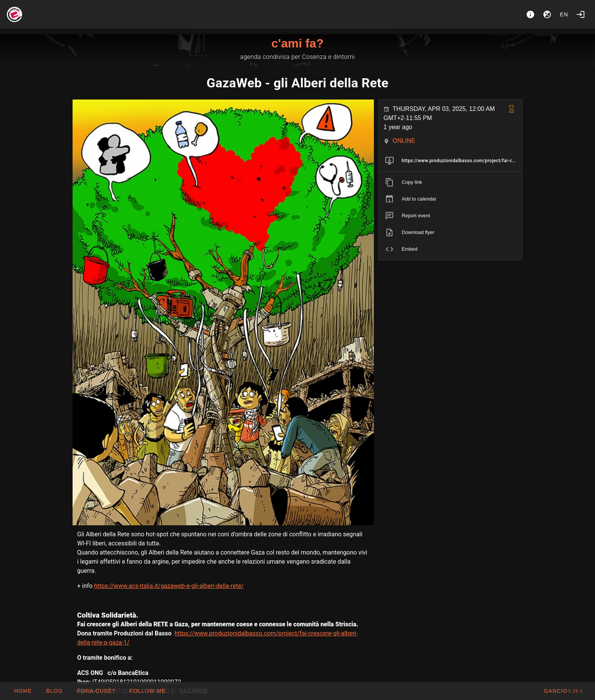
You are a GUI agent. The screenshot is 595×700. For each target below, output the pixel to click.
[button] (96, 691)
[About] (530, 14)
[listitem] (450, 161)
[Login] (581, 14)
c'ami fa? (297, 43)
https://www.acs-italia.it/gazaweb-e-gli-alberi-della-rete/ (169, 586)
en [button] (564, 14)
